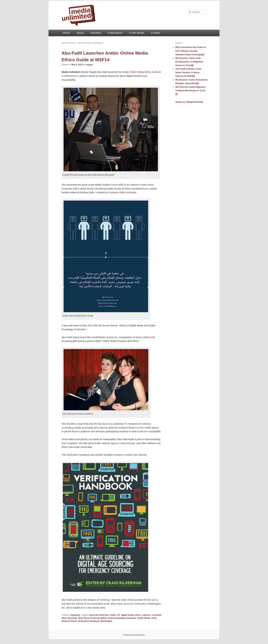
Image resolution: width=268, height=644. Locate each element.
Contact (155, 33)
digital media (128, 615)
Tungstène (72, 443)
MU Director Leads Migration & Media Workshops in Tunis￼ (190, 91)
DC (119, 615)
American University (134, 604)
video (103, 608)
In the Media (137, 33)
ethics (138, 615)
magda (89, 65)
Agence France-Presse (123, 443)
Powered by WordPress (134, 635)
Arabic (113, 615)
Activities (96, 33)
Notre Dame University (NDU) (92, 618)
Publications (115, 33)
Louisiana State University (122, 192)
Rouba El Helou (69, 621)
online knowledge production (122, 618)
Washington (106, 621)
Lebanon (146, 615)
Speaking (75, 615)
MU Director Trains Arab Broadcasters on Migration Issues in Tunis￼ (189, 62)
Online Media (144, 618)
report (81, 424)
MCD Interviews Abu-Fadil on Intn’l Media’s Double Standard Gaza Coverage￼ (191, 51)
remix (154, 618)
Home (66, 33)
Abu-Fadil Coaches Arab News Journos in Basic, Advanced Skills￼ (188, 72)
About (80, 33)
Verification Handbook (78, 455)
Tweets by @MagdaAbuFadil (189, 102)
